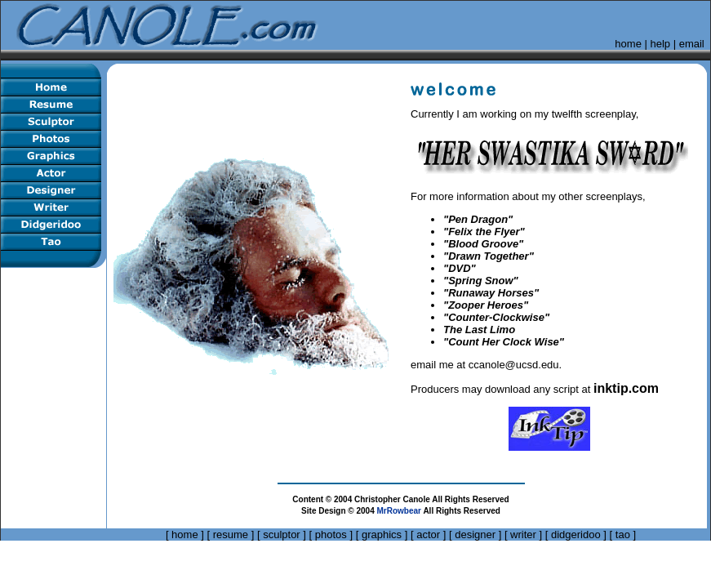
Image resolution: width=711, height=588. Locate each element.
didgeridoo (576, 535)
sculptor (282, 535)
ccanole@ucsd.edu (514, 365)
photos (331, 535)
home (628, 44)
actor (428, 535)
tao (623, 535)
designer (475, 535)
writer (523, 535)
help (661, 44)
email (692, 44)
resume (231, 535)
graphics (382, 535)
